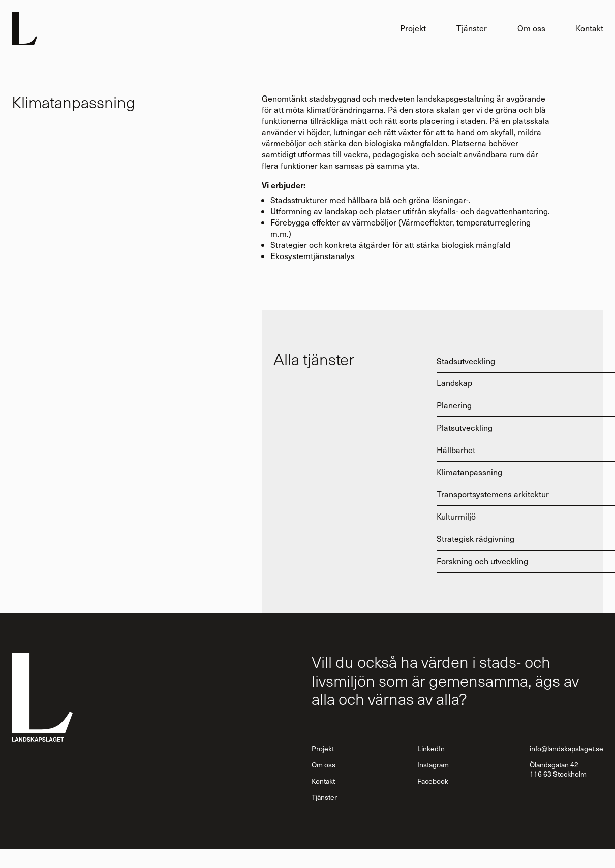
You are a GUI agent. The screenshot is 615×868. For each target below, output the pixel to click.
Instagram (433, 765)
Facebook (433, 781)
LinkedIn (431, 748)
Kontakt (590, 28)
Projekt (413, 28)
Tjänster (472, 28)
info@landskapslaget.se (566, 748)
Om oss (531, 28)
